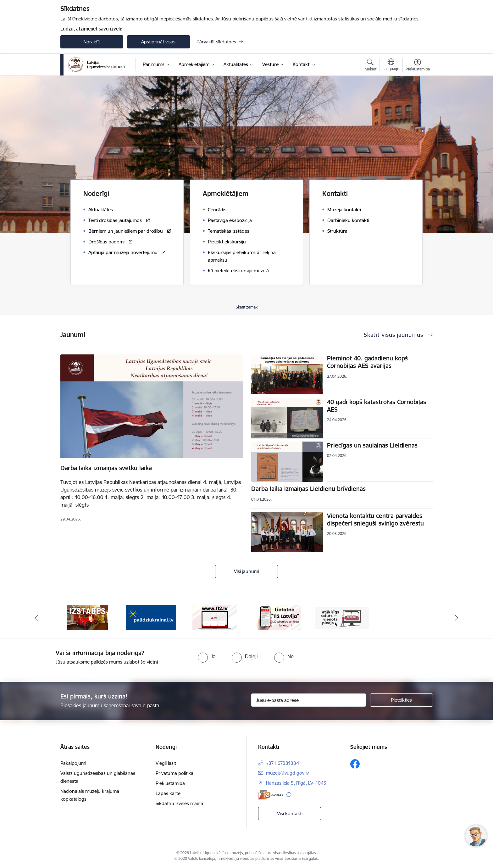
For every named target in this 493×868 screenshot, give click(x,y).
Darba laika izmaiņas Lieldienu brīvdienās (308, 489)
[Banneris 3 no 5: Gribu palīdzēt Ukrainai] (151, 617)
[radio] (207, 656)
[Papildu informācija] (289, 795)
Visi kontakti (290, 813)
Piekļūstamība (170, 783)
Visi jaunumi (246, 571)
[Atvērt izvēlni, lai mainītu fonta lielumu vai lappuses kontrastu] (418, 66)
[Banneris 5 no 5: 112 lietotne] (278, 617)
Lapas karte (168, 793)
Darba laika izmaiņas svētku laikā (106, 468)
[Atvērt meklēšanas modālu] (371, 66)
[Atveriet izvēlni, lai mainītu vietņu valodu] (391, 65)
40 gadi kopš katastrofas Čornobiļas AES (377, 406)
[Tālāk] (457, 618)
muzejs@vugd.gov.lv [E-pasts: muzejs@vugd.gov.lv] (287, 773)
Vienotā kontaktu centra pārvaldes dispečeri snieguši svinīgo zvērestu (375, 520)
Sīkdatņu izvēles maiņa (179, 803)
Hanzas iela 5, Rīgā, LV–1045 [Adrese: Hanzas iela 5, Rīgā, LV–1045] (296, 783)
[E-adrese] (271, 795)
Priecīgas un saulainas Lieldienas (372, 445)
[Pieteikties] (402, 700)
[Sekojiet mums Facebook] (355, 764)
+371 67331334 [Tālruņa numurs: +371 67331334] (283, 763)
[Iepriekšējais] (36, 618)
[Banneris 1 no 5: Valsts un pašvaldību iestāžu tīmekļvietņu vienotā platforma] (342, 617)
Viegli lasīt (166, 763)
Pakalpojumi (73, 763)
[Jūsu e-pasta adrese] (309, 700)
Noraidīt (92, 42)
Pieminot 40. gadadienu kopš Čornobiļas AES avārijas (367, 362)
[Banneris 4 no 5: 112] (215, 617)
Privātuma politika (174, 773)
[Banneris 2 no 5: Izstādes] (87, 617)
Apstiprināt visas (158, 42)
